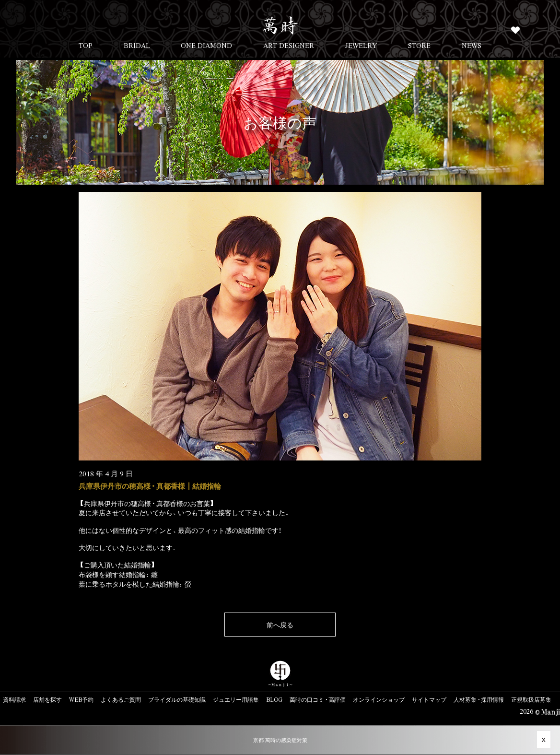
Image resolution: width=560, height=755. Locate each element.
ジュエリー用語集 (236, 699)
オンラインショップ (379, 699)
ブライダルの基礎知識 (177, 699)
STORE (419, 45)
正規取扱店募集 (531, 699)
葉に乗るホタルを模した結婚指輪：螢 (135, 584)
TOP (86, 45)
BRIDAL (137, 45)
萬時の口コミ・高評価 (318, 699)
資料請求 (14, 699)
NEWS (472, 45)
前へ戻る (280, 625)
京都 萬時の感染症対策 (280, 740)
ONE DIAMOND (206, 45)
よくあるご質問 (121, 699)
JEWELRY (361, 45)
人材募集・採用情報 (479, 699)
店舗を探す (47, 699)
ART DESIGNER (289, 45)
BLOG (274, 699)
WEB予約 (81, 699)
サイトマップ (429, 699)
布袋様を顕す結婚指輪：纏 (118, 574)
